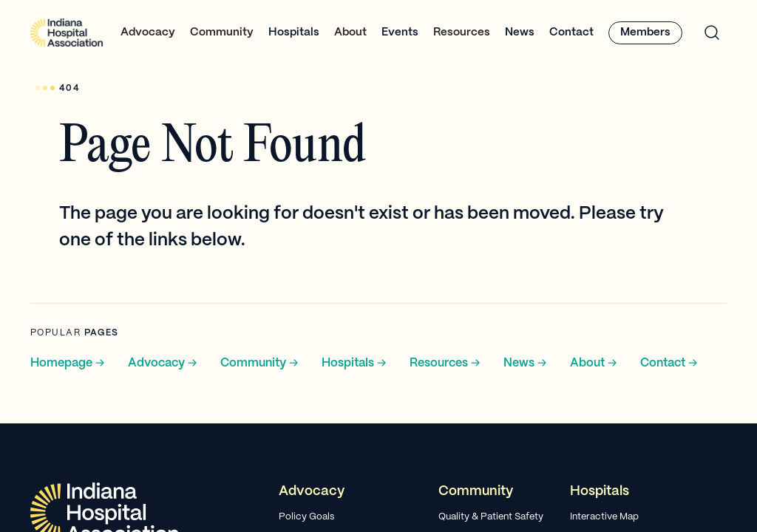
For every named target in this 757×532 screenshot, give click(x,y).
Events (400, 33)
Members (645, 33)
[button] (148, 33)
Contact (571, 33)
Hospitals (294, 33)
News (520, 33)
